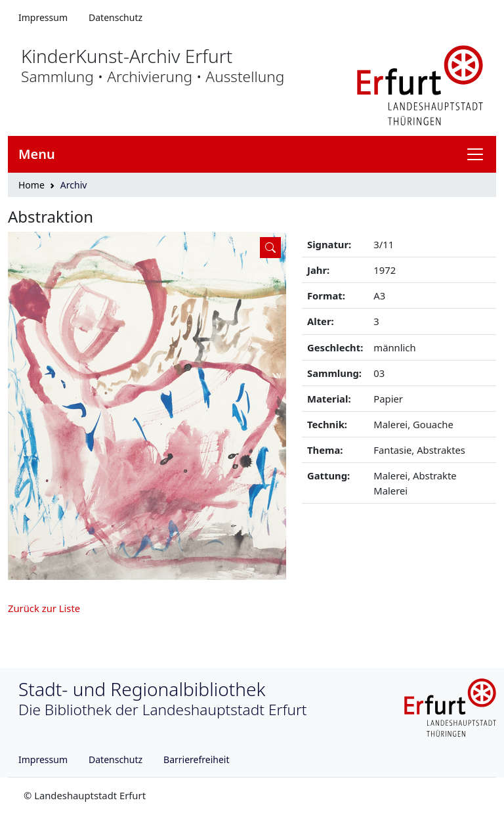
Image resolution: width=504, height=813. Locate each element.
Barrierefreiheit (196, 759)
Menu (37, 154)
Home (31, 185)
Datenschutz (115, 17)
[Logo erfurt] (420, 84)
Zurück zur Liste (44, 608)
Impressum (43, 17)
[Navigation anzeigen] (480, 154)
